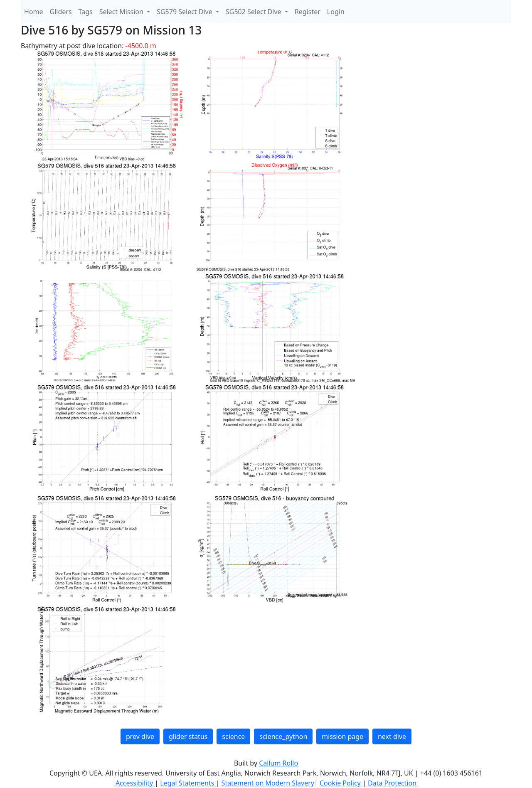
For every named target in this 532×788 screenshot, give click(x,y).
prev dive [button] (140, 736)
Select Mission (122, 12)
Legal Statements (188, 783)
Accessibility (135, 783)
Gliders (61, 12)
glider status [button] (188, 736)
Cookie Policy (341, 783)
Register (308, 12)
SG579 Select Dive (185, 12)
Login (336, 12)
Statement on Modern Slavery (268, 783)
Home (34, 12)
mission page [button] (342, 736)
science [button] (233, 736)
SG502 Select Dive (254, 12)
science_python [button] (283, 736)
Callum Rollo (278, 763)
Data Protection (392, 783)
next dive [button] (392, 736)
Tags (86, 12)
